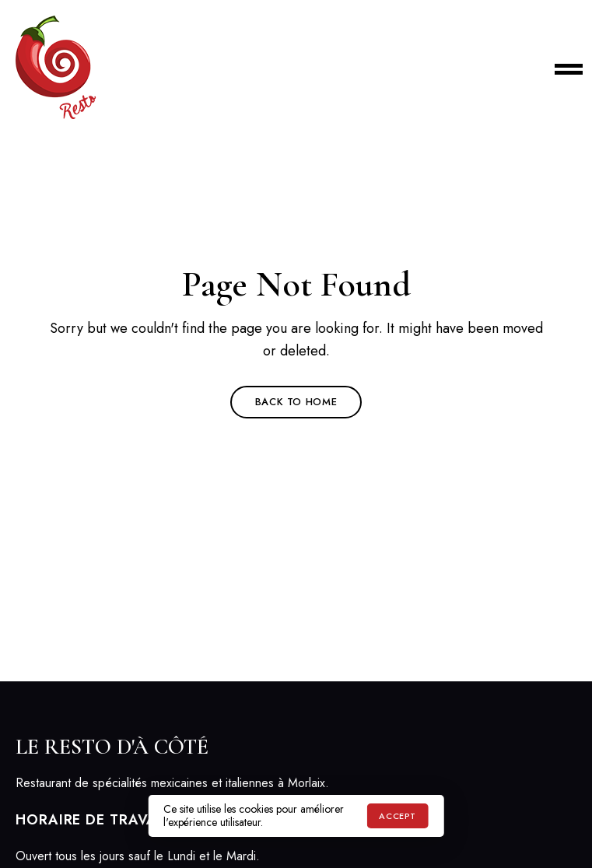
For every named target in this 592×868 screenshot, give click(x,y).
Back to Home (296, 402)
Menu (561, 68)
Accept (397, 816)
